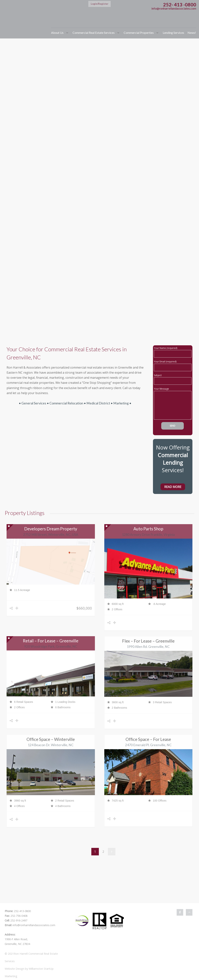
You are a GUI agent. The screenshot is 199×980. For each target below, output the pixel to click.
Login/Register (99, 4)
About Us (57, 33)
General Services (34, 403)
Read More (173, 487)
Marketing (121, 403)
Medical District (99, 403)
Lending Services (173, 33)
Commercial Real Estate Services (94, 33)
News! (192, 33)
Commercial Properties (139, 33)
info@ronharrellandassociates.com (174, 8)
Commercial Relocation (66, 403)
